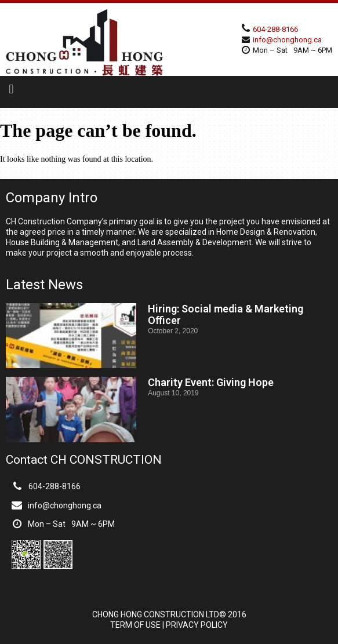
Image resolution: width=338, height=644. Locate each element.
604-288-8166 (275, 29)
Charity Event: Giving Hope (211, 382)
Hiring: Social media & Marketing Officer (226, 315)
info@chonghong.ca (287, 40)
